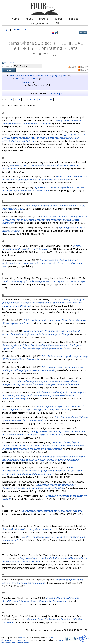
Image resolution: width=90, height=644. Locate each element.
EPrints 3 (23, 638)
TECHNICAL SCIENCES (27, 79)
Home (15, 19)
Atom (73, 67)
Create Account (19, 29)
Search (59, 19)
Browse (44, 19)
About (29, 19)
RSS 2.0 (84, 70)
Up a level (9, 62)
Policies (74, 19)
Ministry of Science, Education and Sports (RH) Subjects (38, 75)
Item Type (57, 94)
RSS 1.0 (84, 67)
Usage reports (39, 23)
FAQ (57, 23)
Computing (27, 82)
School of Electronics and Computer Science (29, 639)
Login (6, 29)
